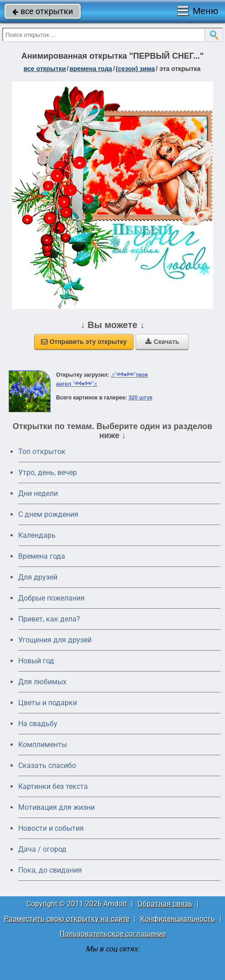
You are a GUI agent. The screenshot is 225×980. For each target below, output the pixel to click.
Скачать (162, 342)
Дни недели (38, 493)
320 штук (140, 398)
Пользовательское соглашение (113, 934)
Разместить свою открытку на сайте (67, 919)
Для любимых (42, 682)
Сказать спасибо (47, 765)
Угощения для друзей (55, 640)
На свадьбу (38, 724)
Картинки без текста (53, 786)
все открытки (43, 11)
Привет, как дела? (49, 619)
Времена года (42, 556)
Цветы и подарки (48, 703)
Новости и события (51, 828)
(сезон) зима (135, 69)
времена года (91, 69)
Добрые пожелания (51, 598)
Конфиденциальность (178, 919)
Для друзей (38, 577)
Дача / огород (42, 849)
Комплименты (43, 745)
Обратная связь (165, 904)
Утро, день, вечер (48, 472)
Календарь (37, 535)
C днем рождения (48, 514)
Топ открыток (42, 452)
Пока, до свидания (50, 870)
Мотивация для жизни (56, 807)
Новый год (36, 661)
